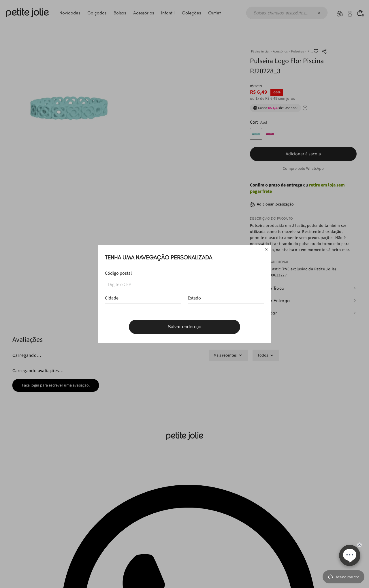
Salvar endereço (185, 327)
